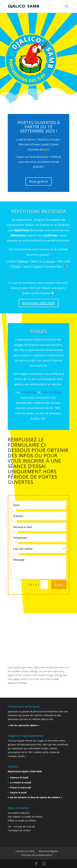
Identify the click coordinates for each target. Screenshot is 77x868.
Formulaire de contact (19, 830)
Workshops (29, 392)
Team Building (51, 392)
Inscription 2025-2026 (39, 303)
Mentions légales (48, 851)
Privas (16, 266)
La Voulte (49, 261)
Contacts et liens (25, 851)
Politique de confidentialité (37, 855)
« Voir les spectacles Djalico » (23, 725)
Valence (23, 261)
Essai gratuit (38, 181)
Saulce (38, 266)
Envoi (59, 585)
